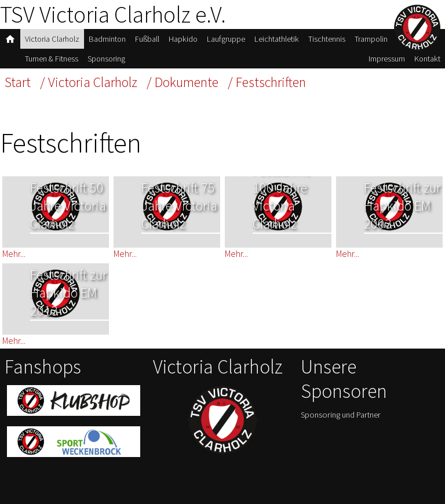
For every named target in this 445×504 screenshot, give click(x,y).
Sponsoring (106, 59)
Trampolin (371, 39)
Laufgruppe (226, 39)
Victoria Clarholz (52, 39)
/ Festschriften (267, 82)
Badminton (107, 39)
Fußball (147, 39)
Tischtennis (327, 39)
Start (18, 82)
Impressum (387, 59)
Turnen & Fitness (52, 59)
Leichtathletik (277, 39)
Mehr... (14, 253)
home (10, 39)
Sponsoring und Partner (341, 415)
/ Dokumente (183, 82)
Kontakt (427, 59)
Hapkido (183, 39)
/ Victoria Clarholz (89, 82)
